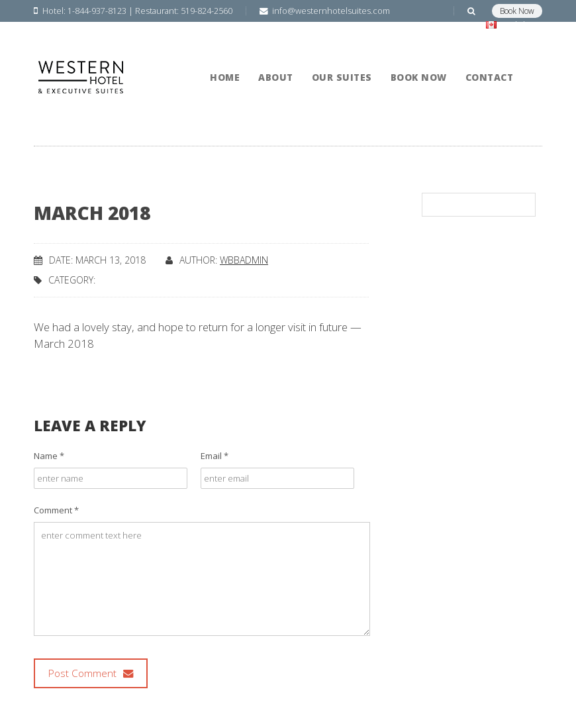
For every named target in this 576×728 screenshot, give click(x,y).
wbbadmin (244, 260)
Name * (49, 456)
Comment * (56, 510)
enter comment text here (202, 579)
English (511, 25)
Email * (215, 456)
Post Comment (91, 673)
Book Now (517, 11)
